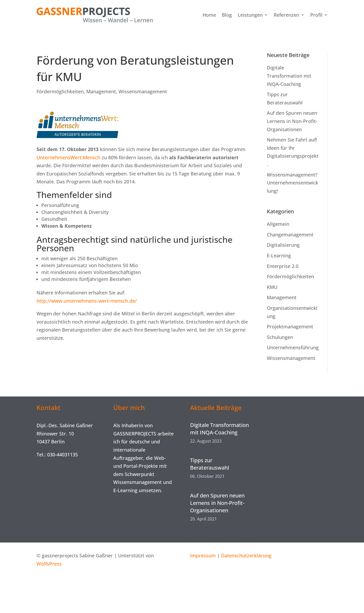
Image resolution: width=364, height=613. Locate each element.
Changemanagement (290, 235)
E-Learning (279, 255)
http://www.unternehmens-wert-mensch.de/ (87, 301)
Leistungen (250, 15)
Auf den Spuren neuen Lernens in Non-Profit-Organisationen (292, 121)
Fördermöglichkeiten (60, 91)
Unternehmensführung (293, 347)
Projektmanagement (290, 327)
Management (101, 91)
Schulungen (280, 337)
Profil (316, 15)
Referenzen (286, 15)
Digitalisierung (283, 245)
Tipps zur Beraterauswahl (210, 464)
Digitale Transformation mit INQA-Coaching (289, 76)
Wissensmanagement (143, 91)
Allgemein (278, 224)
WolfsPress (49, 564)
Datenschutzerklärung (246, 555)
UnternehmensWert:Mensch (68, 157)
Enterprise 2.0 (283, 266)
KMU (272, 287)
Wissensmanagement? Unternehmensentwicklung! (293, 183)
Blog (227, 15)
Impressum (203, 555)
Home (209, 15)
